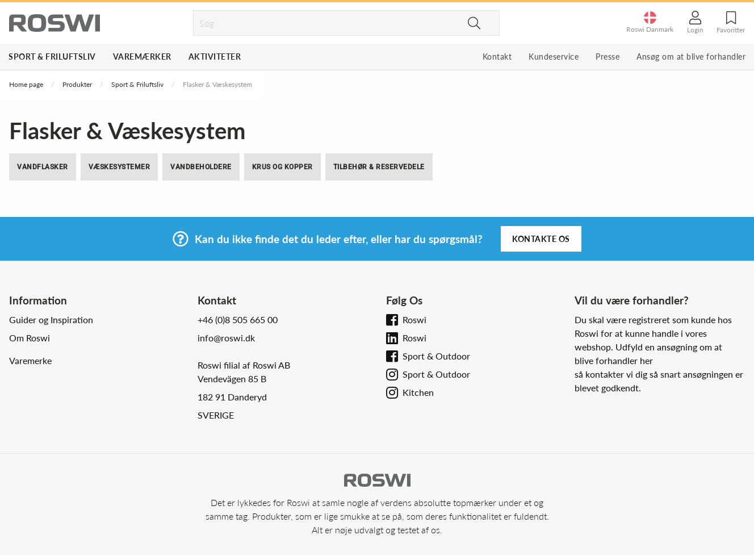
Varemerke (30, 360)
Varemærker (142, 57)
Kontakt (497, 57)
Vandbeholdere (201, 167)
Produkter (77, 84)
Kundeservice (554, 57)
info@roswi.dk (226, 338)
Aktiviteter (215, 57)
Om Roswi (30, 338)
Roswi (414, 319)
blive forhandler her (614, 360)
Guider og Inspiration (51, 319)
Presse (608, 57)
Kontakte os (541, 239)
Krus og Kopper (282, 167)
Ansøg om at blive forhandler (691, 57)
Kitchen (418, 392)
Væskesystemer (120, 167)
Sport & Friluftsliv (52, 57)
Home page (26, 84)
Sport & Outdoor (436, 356)
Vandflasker (43, 167)
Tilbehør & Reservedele (379, 167)
